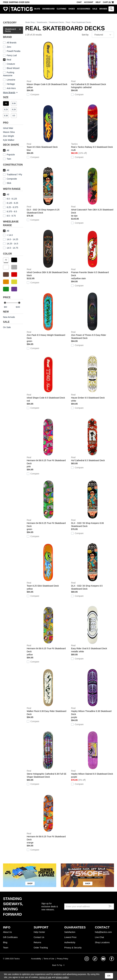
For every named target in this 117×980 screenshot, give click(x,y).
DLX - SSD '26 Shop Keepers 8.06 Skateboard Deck (93, 504)
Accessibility (36, 959)
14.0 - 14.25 (11, 239)
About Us (7, 932)
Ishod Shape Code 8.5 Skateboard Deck (48, 379)
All (6, 150)
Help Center (39, 932)
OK (109, 976)
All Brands (12, 43)
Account (89, 2)
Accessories (84, 9)
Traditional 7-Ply (14, 175)
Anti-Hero (11, 88)
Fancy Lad (12, 55)
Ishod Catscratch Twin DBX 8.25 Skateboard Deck (93, 192)
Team (6, 948)
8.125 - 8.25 (11, 203)
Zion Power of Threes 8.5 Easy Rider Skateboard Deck (93, 316)
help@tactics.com (103, 932)
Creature (11, 64)
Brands (103, 9)
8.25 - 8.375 (11, 207)
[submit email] (110, 906)
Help (98, 2)
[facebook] (112, 959)
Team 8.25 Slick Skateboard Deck (48, 567)
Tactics (18, 9)
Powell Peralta (14, 51)
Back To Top (58, 965)
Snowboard (48, 9)
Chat (79, 2)
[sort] (103, 35)
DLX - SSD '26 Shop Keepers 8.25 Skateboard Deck (48, 190)
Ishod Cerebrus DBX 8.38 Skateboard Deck (48, 253)
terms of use (45, 977)
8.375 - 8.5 (10, 211)
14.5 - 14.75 (11, 248)
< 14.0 (8, 235)
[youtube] (103, 959)
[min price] (7, 307)
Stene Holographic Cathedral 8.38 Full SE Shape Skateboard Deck (48, 755)
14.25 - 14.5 (11, 244)
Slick (9, 183)
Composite (10, 179)
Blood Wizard (13, 68)
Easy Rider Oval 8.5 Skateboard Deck (93, 629)
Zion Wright (8, 136)
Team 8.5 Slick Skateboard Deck (48, 128)
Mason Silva (9, 132)
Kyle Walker (9, 140)
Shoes (72, 9)
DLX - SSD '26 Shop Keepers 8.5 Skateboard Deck (93, 567)
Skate (37, 9)
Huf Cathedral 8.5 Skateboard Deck (93, 440)
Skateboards (42, 22)
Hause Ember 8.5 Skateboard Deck (93, 379)
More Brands (11, 93)
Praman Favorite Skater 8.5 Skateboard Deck (93, 255)
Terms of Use (49, 959)
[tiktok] (95, 959)
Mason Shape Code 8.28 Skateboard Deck (48, 65)
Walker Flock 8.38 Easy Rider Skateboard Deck (48, 692)
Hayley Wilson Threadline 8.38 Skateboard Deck (93, 694)
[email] (89, 907)
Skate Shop (30, 22)
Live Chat (99, 937)
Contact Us (39, 937)
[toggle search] (111, 9)
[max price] (19, 307)
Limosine (11, 80)
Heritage (11, 84)
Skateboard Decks (13, 29)
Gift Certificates (10, 937)
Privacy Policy (63, 959)
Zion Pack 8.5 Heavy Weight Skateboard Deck (48, 318)
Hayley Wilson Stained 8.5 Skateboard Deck (93, 755)
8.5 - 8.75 (9, 216)
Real (7, 60)
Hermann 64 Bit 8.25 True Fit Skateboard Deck (48, 443)
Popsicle (11, 155)
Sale (95, 9)
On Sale (7, 327)
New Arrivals (9, 317)
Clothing (61, 9)
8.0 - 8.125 (10, 199)
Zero (9, 47)
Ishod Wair (8, 128)
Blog (5, 942)
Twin (7, 159)
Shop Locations (102, 942)
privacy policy (62, 977)
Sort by (85, 35)
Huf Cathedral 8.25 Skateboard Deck (93, 65)
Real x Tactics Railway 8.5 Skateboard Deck (93, 128)
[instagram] (87, 959)
